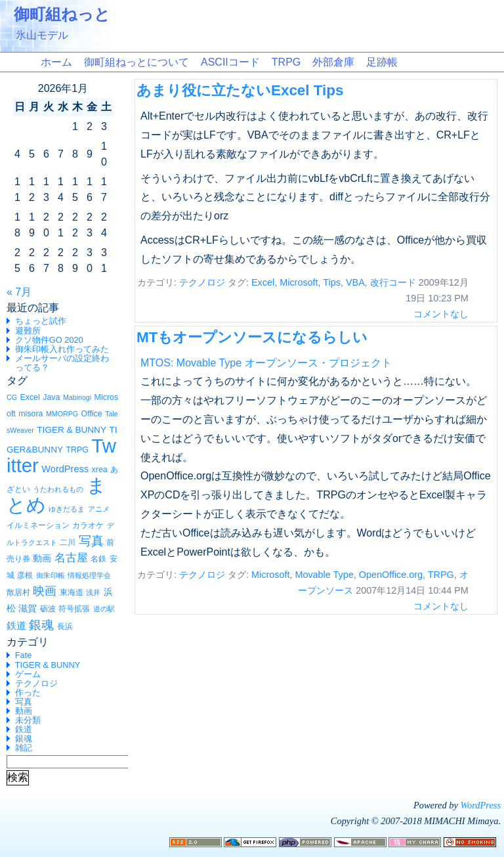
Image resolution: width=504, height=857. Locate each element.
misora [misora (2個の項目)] (31, 414)
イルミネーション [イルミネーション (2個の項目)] (38, 525)
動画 (24, 711)
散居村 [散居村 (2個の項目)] (18, 592)
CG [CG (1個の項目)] (12, 397)
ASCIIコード (230, 62)
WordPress (480, 805)
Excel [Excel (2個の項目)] (30, 397)
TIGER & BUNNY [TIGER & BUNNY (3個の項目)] (72, 430)
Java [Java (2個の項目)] (51, 397)
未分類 (28, 720)
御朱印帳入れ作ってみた (62, 349)
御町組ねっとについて (136, 62)
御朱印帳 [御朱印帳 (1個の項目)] (51, 575)
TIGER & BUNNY (48, 665)
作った (28, 692)
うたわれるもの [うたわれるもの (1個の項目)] (58, 489)
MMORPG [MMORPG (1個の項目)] (62, 414)
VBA (355, 282)
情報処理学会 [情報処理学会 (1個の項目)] (89, 575)
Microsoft (299, 282)
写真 (24, 702)
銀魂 (24, 738)
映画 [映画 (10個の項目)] (45, 591)
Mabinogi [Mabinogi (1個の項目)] (77, 397)
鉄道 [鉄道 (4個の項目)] (16, 626)
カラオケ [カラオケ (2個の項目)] (88, 525)
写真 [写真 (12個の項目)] (91, 541)
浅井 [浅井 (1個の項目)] (93, 592)
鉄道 (24, 729)
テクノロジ (36, 683)
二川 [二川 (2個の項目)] (68, 542)
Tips (332, 282)
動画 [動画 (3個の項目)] (42, 559)
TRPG (286, 62)
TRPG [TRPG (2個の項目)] (77, 450)
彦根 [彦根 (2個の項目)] (25, 575)
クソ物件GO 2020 (49, 340)
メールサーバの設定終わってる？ (62, 363)
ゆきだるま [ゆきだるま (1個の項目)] (67, 509)
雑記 (24, 748)
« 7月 (19, 292)
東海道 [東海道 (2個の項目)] (72, 592)
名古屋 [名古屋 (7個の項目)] (71, 558)
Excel (263, 282)
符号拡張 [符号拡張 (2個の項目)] (74, 609)
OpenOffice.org (391, 575)
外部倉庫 (333, 62)
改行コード (393, 282)
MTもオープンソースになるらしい (252, 337)
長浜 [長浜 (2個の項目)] (65, 626)
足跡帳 (382, 62)
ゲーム (28, 674)
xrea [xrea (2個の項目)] (100, 470)
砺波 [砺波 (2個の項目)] (48, 609)
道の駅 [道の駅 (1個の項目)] (104, 609)
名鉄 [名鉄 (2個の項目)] (98, 559)
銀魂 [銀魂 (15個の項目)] (41, 625)
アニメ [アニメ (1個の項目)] (99, 509)
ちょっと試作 (41, 321)
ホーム (56, 62)
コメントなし (441, 314)
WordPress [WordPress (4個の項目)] (65, 469)
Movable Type (324, 575)
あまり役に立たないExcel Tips (240, 90)
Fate (24, 655)
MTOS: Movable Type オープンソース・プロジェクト (266, 363)
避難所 (28, 331)
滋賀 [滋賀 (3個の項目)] (28, 608)
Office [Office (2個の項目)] (92, 414)
